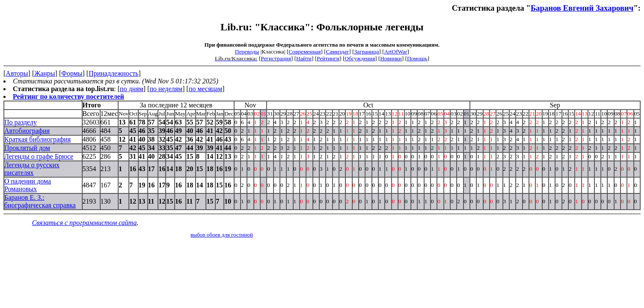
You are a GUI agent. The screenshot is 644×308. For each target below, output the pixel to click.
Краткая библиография (37, 139)
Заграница (367, 52)
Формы (72, 73)
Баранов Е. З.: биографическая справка (40, 201)
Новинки (391, 58)
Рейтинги (328, 58)
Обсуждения (360, 58)
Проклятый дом (27, 148)
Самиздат (338, 52)
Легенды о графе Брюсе (39, 156)
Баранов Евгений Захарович (582, 8)
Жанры (45, 73)
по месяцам (205, 89)
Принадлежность (113, 73)
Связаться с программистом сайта (85, 223)
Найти (304, 58)
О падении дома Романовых (28, 185)
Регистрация (276, 58)
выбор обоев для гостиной (222, 235)
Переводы (247, 52)
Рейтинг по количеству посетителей (68, 96)
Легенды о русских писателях (32, 169)
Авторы (17, 73)
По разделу (21, 122)
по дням (132, 89)
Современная (304, 52)
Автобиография (27, 131)
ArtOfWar (396, 52)
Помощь (417, 58)
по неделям (166, 89)
